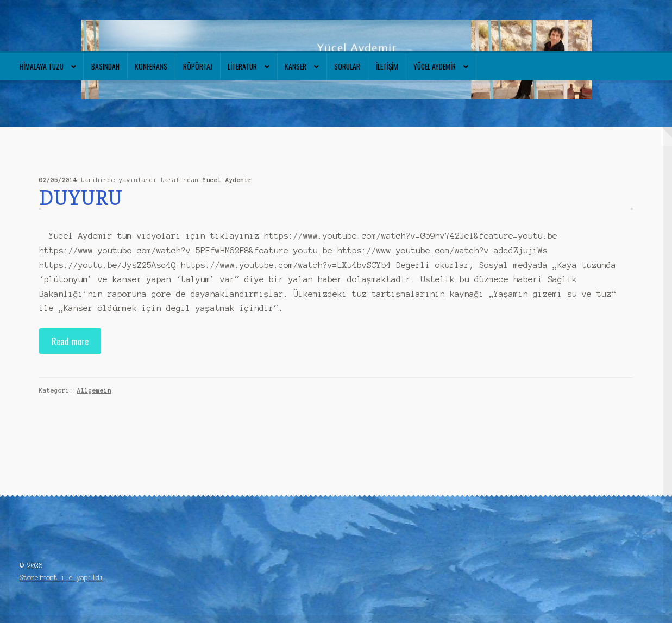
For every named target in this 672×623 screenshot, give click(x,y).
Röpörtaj (198, 66)
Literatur (242, 66)
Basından (105, 66)
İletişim (387, 66)
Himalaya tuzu (42, 66)
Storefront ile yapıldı (61, 578)
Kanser (296, 66)
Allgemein (94, 390)
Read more (70, 341)
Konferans (151, 66)
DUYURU (81, 198)
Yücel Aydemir (435, 66)
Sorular (347, 66)
